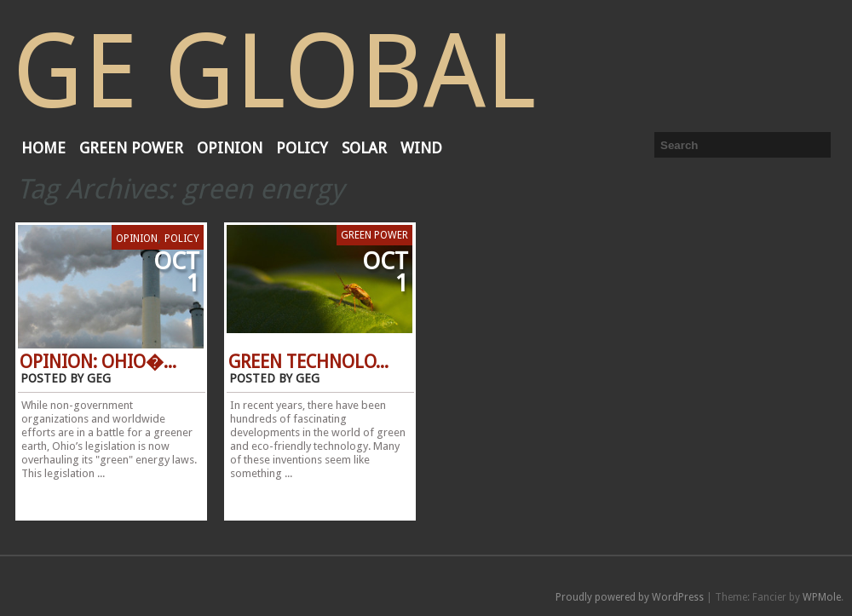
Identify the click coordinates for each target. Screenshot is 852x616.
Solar (364, 148)
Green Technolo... (308, 362)
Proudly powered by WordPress (630, 597)
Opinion (230, 148)
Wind (421, 148)
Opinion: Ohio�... (98, 362)
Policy (302, 148)
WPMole (822, 597)
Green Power (131, 148)
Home (43, 148)
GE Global (274, 72)
